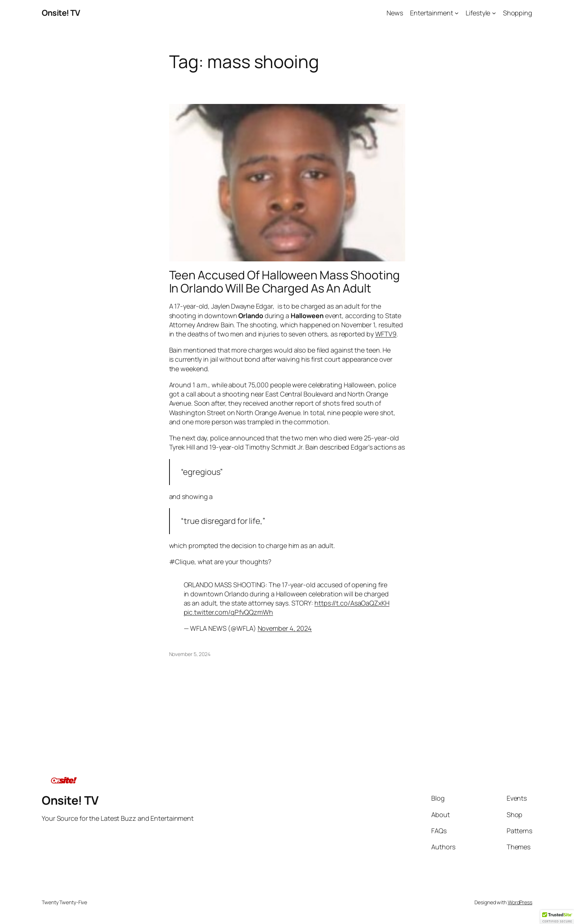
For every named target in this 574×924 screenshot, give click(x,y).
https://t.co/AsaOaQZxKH (352, 603)
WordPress (520, 902)
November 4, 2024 (285, 628)
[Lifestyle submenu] (494, 13)
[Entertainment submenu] (457, 13)
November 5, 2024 (190, 654)
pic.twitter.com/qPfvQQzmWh (228, 612)
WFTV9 (386, 334)
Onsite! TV (61, 13)
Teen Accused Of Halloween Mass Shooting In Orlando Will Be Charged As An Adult (284, 282)
